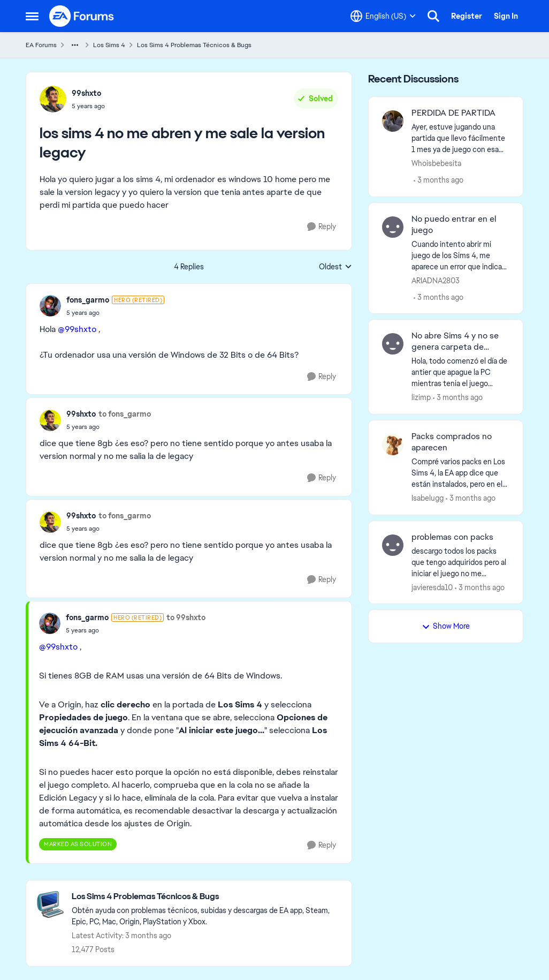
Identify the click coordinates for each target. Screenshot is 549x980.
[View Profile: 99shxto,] (53, 99)
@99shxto (77, 329)
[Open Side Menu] (32, 16)
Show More (446, 626)
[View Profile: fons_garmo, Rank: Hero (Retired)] (50, 306)
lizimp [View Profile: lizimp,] (421, 397)
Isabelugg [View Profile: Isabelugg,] (428, 498)
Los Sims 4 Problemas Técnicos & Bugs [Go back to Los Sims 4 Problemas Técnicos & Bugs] (194, 45)
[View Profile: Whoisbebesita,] (393, 121)
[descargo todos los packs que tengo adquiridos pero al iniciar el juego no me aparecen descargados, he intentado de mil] (460, 562)
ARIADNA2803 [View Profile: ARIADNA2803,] (436, 280)
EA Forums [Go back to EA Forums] (41, 45)
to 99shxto (186, 617)
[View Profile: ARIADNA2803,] (393, 227)
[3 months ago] (439, 180)
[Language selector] (383, 16)
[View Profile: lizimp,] (393, 344)
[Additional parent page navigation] (75, 45)
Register (467, 16)
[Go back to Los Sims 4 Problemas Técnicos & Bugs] (206, 897)
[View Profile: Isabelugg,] (393, 444)
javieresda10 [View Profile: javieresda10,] (432, 587)
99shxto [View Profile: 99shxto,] (86, 93)
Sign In (506, 16)
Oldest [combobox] (335, 267)
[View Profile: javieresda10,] (393, 545)
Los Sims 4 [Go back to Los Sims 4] (109, 45)
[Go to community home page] (82, 16)
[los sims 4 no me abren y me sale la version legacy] (115, 313)
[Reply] (322, 227)
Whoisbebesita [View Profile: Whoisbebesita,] (436, 163)
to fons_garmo (125, 414)
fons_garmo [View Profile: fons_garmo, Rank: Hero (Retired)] (88, 300)
